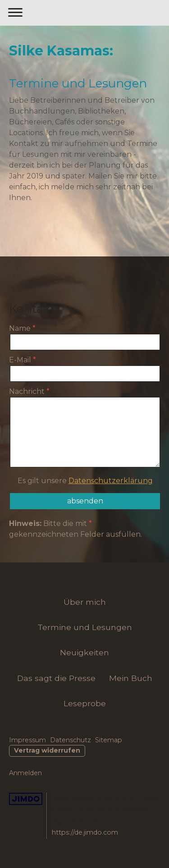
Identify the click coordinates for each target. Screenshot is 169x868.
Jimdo (26, 799)
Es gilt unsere (85, 481)
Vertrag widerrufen (47, 750)
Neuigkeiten (84, 652)
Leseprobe (85, 703)
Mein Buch (131, 678)
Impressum (27, 740)
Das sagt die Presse (56, 678)
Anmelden (25, 773)
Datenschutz (71, 740)
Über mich (85, 602)
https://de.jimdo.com (85, 832)
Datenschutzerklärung (111, 481)
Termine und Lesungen (85, 627)
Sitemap (109, 740)
